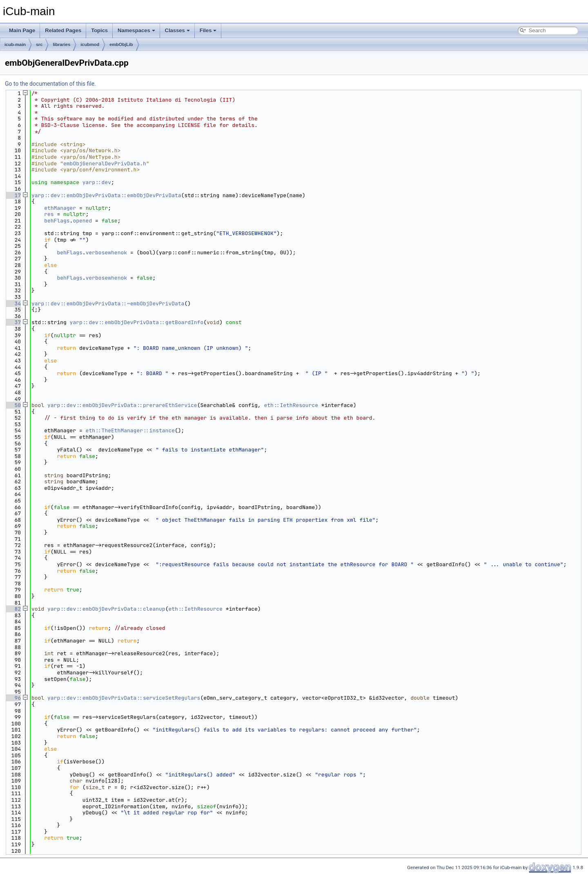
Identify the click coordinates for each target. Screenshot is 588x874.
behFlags (57, 221)
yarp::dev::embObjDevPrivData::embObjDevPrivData (106, 195)
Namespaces (136, 30)
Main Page (22, 30)
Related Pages (63, 30)
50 (13, 405)
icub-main (15, 44)
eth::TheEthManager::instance (130, 430)
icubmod (90, 44)
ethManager (60, 208)
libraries (61, 44)
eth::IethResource (291, 405)
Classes (177, 30)
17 (13, 195)
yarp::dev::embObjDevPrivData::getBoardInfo (137, 322)
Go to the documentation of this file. (50, 84)
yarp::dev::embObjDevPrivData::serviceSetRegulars (124, 698)
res (49, 214)
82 (13, 609)
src (39, 44)
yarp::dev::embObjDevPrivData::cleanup (106, 609)
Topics (99, 30)
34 (13, 304)
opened (82, 221)
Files (208, 30)
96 (13, 698)
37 (13, 322)
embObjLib (121, 44)
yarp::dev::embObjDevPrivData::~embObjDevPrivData (108, 304)
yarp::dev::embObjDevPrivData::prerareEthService (122, 405)
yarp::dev (97, 182)
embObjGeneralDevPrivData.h (105, 163)
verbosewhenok (106, 252)
